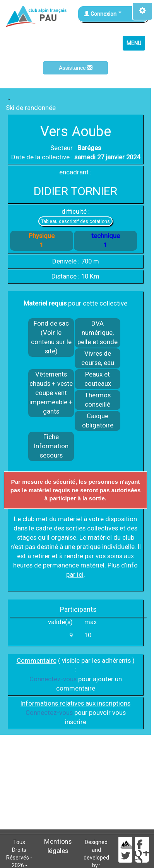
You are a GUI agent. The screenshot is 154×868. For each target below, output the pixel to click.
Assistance (76, 68)
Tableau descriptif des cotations (75, 221)
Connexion (103, 14)
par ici (75, 574)
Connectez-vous (53, 679)
